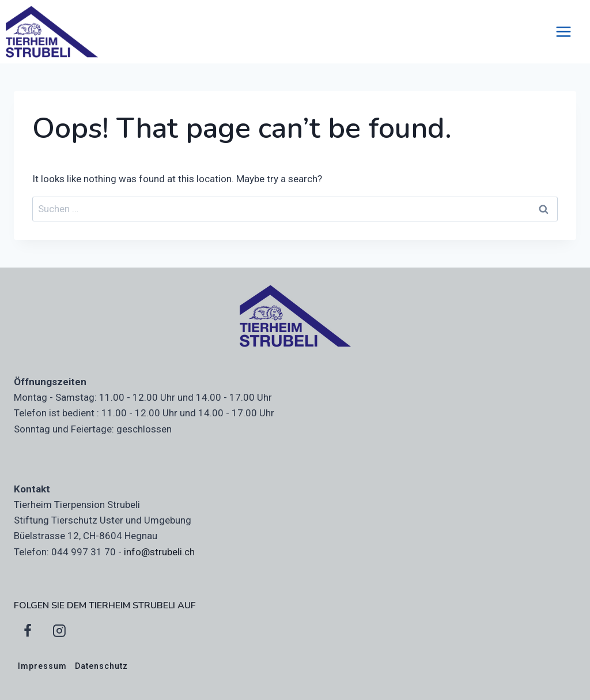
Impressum (42, 666)
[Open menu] (569, 31)
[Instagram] (59, 631)
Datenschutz (101, 666)
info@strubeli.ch (159, 552)
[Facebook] (28, 631)
